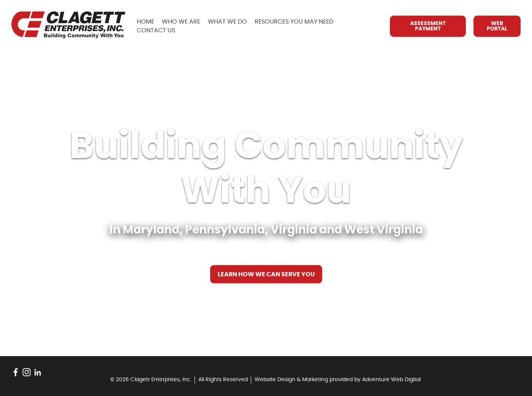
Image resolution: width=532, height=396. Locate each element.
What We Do (227, 22)
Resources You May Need (294, 22)
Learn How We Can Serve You (266, 274)
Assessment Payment (428, 26)
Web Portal (497, 26)
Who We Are (181, 22)
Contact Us (156, 30)
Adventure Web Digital (391, 380)
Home (146, 22)
